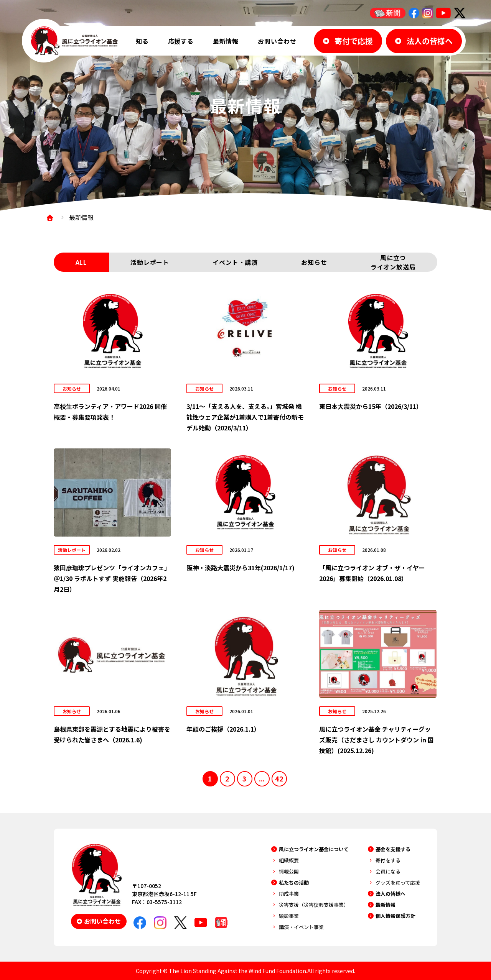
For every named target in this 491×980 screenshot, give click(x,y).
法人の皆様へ (390, 894)
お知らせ (314, 262)
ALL (81, 262)
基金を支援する (393, 849)
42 (279, 778)
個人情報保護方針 (395, 916)
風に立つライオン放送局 (393, 262)
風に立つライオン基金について (314, 849)
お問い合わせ (277, 41)
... (262, 778)
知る (142, 41)
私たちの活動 (294, 882)
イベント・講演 (235, 262)
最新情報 (226, 41)
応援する (181, 41)
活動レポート (150, 262)
